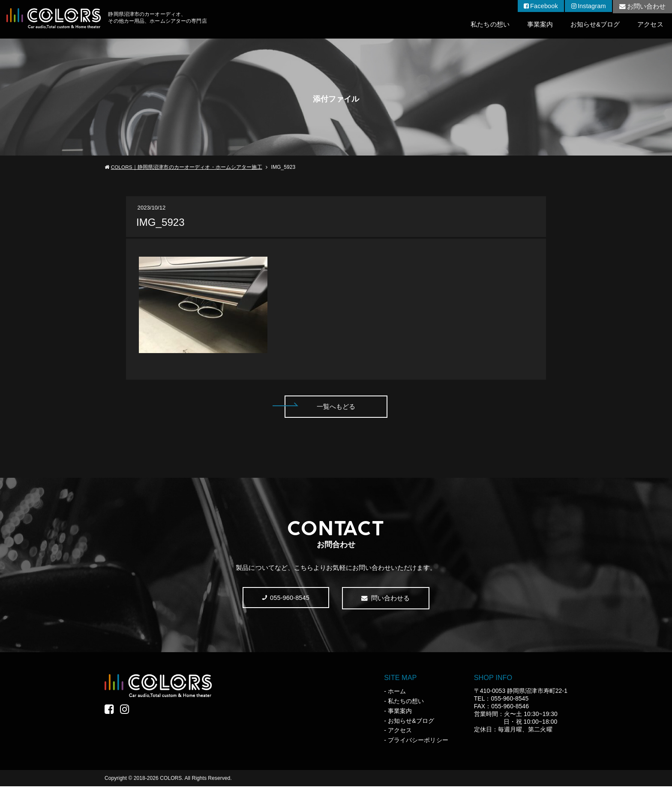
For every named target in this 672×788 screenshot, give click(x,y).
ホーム (397, 693)
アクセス (650, 25)
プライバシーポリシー (418, 742)
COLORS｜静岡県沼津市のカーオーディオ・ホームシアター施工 (187, 168)
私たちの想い (488, 25)
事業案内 (539, 25)
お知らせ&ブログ (594, 25)
